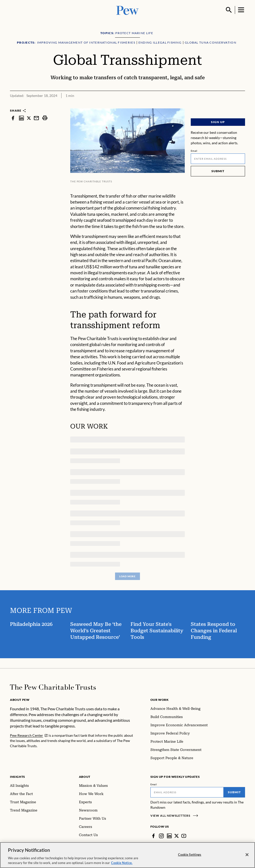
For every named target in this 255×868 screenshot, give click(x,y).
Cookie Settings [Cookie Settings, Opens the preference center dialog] (190, 856)
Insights (18, 777)
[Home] (53, 687)
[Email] (218, 159)
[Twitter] (177, 836)
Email (194, 151)
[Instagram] (161, 836)
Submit (218, 171)
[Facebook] (153, 836)
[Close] (247, 856)
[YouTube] (184, 836)
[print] (45, 118)
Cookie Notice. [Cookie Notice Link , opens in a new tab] (122, 864)
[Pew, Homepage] (127, 10)
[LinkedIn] (169, 836)
